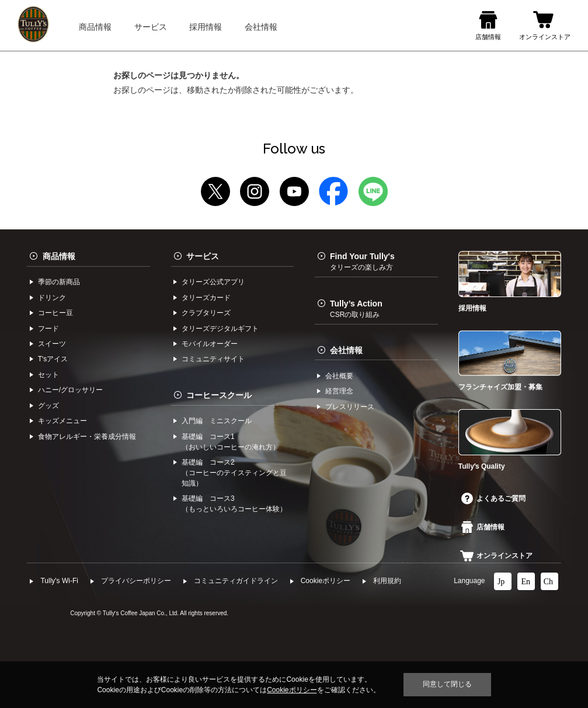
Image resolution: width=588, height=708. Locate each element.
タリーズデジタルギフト (220, 329)
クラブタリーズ (206, 313)
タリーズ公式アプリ (213, 282)
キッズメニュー (62, 421)
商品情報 (59, 256)
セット (48, 375)
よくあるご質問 (493, 498)
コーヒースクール (219, 395)
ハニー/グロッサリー (70, 390)
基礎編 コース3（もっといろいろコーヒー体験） (234, 504)
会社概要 (339, 376)
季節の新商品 (59, 282)
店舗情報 (483, 527)
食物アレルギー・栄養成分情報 (87, 437)
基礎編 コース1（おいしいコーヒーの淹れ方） (231, 442)
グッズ (48, 406)
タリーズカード (206, 298)
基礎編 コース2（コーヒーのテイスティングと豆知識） (234, 473)
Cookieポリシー (326, 581)
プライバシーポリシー (136, 581)
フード (48, 329)
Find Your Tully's (362, 261)
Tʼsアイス (53, 359)
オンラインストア (496, 556)
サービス (203, 256)
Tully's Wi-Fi (59, 581)
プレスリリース (350, 407)
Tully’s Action (356, 309)
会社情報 (346, 350)
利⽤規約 (387, 581)
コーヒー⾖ (55, 313)
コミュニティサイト (213, 359)
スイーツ (52, 344)
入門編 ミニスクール (217, 421)
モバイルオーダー (210, 344)
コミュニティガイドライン (236, 581)
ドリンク (52, 298)
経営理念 (339, 391)
